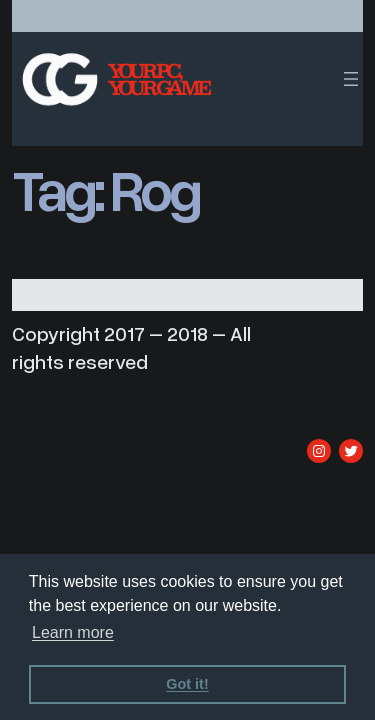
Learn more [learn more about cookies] (73, 632)
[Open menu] (351, 79)
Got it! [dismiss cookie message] (187, 684)
